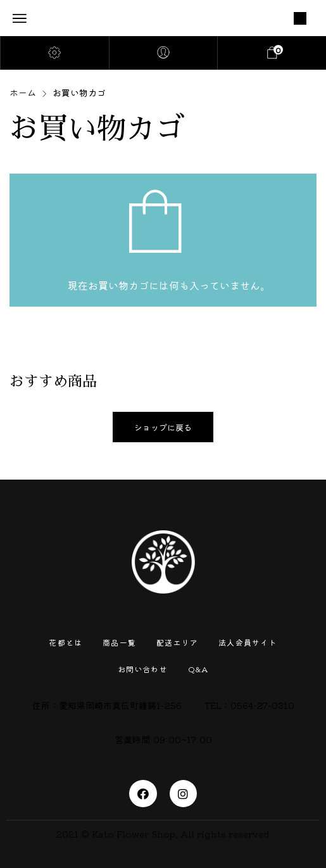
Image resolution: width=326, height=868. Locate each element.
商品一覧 (119, 642)
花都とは (66, 642)
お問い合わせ (143, 669)
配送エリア (177, 642)
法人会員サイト (248, 642)
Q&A (198, 669)
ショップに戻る (163, 427)
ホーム (23, 93)
